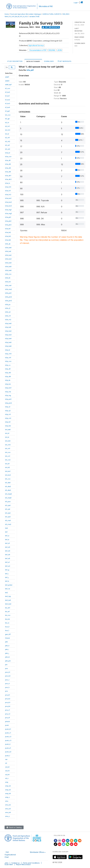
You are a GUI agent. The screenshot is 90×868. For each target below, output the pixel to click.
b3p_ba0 (8, 323)
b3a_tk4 (8, 240)
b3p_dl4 (8, 376)
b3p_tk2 (8, 426)
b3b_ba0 (8, 248)
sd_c (7, 778)
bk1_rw (8, 589)
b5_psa (8, 501)
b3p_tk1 (8, 422)
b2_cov (8, 115)
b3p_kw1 (8, 388)
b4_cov (8, 452)
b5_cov (8, 479)
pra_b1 (7, 695)
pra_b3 (8, 702)
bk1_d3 (8, 551)
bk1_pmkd (9, 585)
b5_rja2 (8, 513)
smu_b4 (8, 812)
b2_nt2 (8, 141)
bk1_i (7, 574)
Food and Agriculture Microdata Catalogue (26, 14)
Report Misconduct (23, 864)
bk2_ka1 (8, 600)
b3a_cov (8, 156)
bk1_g (7, 570)
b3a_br (8, 153)
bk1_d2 (8, 547)
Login (76, 3)
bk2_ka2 (8, 604)
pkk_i (7, 649)
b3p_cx (8, 365)
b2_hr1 (7, 126)
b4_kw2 (8, 475)
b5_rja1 (8, 509)
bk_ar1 (7, 611)
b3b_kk (8, 278)
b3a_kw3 (8, 206)
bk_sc (7, 623)
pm (6, 665)
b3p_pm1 (8, 399)
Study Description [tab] (15, 61)
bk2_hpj (8, 596)
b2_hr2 (8, 130)
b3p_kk (8, 380)
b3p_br (8, 350)
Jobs (7, 863)
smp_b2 (8, 786)
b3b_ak (8, 244)
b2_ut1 (7, 145)
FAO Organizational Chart (10, 855)
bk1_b (7, 539)
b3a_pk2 (8, 221)
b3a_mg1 (8, 210)
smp (7, 782)
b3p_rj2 (8, 411)
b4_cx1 (8, 456)
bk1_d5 (8, 558)
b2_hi (7, 122)
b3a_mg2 (8, 213)
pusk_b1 (8, 729)
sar (6, 759)
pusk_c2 (8, 737)
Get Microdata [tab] (64, 61)
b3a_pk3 (8, 225)
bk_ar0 (8, 608)
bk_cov (8, 615)
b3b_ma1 (8, 285)
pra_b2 (8, 699)
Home (7, 14)
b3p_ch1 (8, 358)
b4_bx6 (8, 441)
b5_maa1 (8, 498)
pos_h (7, 687)
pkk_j (7, 653)
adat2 (7, 81)
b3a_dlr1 (8, 176)
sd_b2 (7, 767)
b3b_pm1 (8, 293)
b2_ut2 (8, 149)
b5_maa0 (8, 494)
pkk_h (7, 646)
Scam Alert (9, 864)
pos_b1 (8, 672)
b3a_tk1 (8, 229)
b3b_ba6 (8, 270)
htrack (7, 638)
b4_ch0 (8, 445)
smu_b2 (8, 805)
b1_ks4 (8, 107)
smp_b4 (8, 793)
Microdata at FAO (46, 6)
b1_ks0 (8, 92)
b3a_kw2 (8, 202)
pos (7, 668)
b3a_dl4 (8, 172)
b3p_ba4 (8, 338)
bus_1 (7, 630)
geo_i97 (8, 634)
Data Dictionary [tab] (33, 61)
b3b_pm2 (8, 297)
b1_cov (8, 88)
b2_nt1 (7, 138)
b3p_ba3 (8, 335)
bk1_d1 (7, 543)
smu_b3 (8, 809)
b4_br (7, 437)
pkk (6, 642)
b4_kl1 (7, 464)
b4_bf (7, 433)
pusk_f (8, 756)
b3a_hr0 (8, 187)
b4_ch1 (8, 448)
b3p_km (8, 384)
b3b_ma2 (8, 289)
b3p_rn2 (8, 418)
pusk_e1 (8, 748)
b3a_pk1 (8, 217)
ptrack (7, 721)
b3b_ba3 (8, 259)
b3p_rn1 (8, 414)
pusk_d (8, 744)
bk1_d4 (8, 555)
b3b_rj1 (8, 308)
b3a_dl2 (8, 164)
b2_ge (7, 119)
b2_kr (7, 134)
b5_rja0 (8, 505)
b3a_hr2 (8, 194)
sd (6, 763)
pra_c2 (8, 714)
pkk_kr (7, 657)
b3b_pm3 (8, 301)
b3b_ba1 (8, 251)
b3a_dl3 (8, 168)
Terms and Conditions (31, 863)
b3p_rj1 (8, 407)
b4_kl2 (7, 467)
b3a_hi (8, 183)
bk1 (6, 532)
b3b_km (8, 282)
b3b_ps (8, 304)
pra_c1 (7, 710)
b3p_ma (8, 392)
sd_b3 (7, 771)
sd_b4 (7, 775)
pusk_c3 (8, 740)
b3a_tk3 (8, 236)
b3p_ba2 (8, 331)
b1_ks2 (8, 100)
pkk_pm (8, 661)
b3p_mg (8, 395)
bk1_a (7, 536)
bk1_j (7, 577)
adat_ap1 (8, 84)
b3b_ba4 (8, 263)
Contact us (15, 863)
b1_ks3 (8, 103)
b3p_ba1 (8, 327)
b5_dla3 (8, 490)
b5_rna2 (8, 524)
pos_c (7, 680)
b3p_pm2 (8, 403)
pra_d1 (7, 718)
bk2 (7, 593)
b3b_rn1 (8, 316)
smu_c (7, 816)
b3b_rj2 (8, 312)
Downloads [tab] (49, 61)
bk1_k (7, 581)
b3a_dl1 (8, 160)
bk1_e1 (7, 562)
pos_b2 (8, 676)
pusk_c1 (8, 733)
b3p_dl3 (8, 373)
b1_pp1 (7, 111)
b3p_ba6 (8, 346)
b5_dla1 (8, 483)
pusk (7, 725)
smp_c (7, 797)
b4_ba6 (8, 430)
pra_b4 (8, 706)
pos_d (7, 683)
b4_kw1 (8, 471)
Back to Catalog (14, 827)
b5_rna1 (8, 520)
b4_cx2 (8, 460)
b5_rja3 (8, 517)
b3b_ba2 (8, 255)
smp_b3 (8, 790)
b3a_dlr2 (8, 179)
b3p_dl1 (8, 369)
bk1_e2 (8, 566)
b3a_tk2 (8, 232)
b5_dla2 (8, 486)
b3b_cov (8, 274)
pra (6, 691)
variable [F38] (34, 17)
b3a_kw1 (8, 198)
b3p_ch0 (8, 354)
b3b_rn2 (8, 320)
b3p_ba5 (8, 342)
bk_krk (7, 619)
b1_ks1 (7, 96)
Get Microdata (51, 27)
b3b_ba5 (8, 266)
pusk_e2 (8, 752)
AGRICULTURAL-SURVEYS (52, 14)
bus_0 (7, 627)
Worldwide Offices (37, 852)
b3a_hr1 (8, 191)
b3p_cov (8, 361)
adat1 (7, 77)
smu (7, 801)
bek (7, 528)
